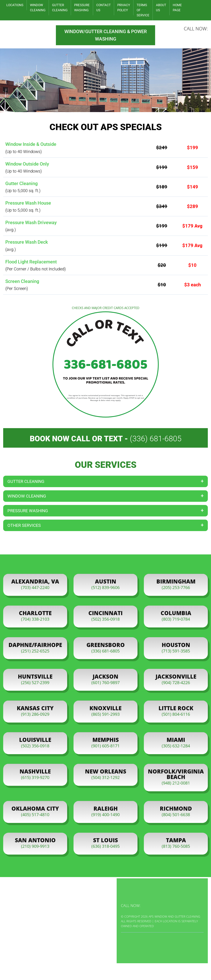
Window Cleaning (38, 8)
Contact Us (103, 8)
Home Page (177, 8)
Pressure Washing (82, 8)
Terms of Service (143, 10)
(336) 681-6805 (156, 439)
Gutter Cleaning (60, 8)
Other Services (24, 525)
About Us (161, 8)
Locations (15, 5)
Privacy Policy (124, 8)
